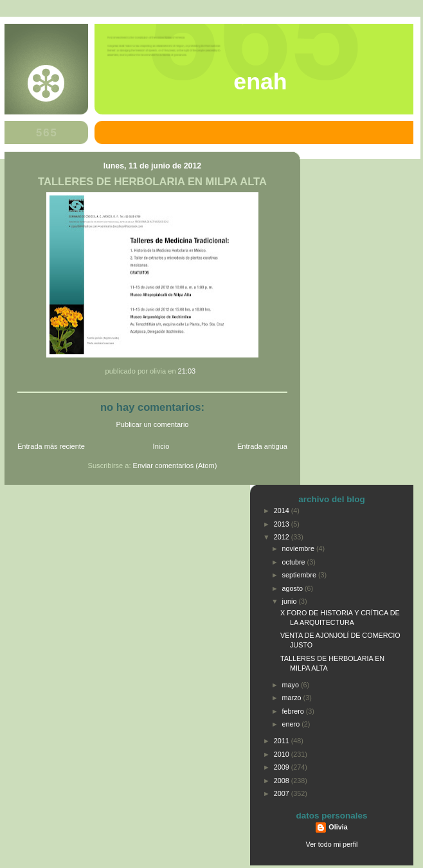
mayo (292, 685)
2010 (283, 754)
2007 (283, 793)
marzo (293, 698)
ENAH (260, 82)
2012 (283, 537)
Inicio (161, 446)
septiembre (300, 575)
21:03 (187, 371)
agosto (293, 588)
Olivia (338, 827)
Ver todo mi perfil (332, 844)
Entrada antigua (262, 446)
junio (291, 601)
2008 (283, 781)
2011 (283, 741)
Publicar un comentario (153, 424)
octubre (295, 562)
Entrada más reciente (51, 446)
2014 (283, 511)
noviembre (299, 548)
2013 (283, 524)
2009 (283, 767)
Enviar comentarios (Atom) (175, 466)
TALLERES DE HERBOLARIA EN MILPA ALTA (152, 182)
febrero (294, 711)
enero (292, 724)
